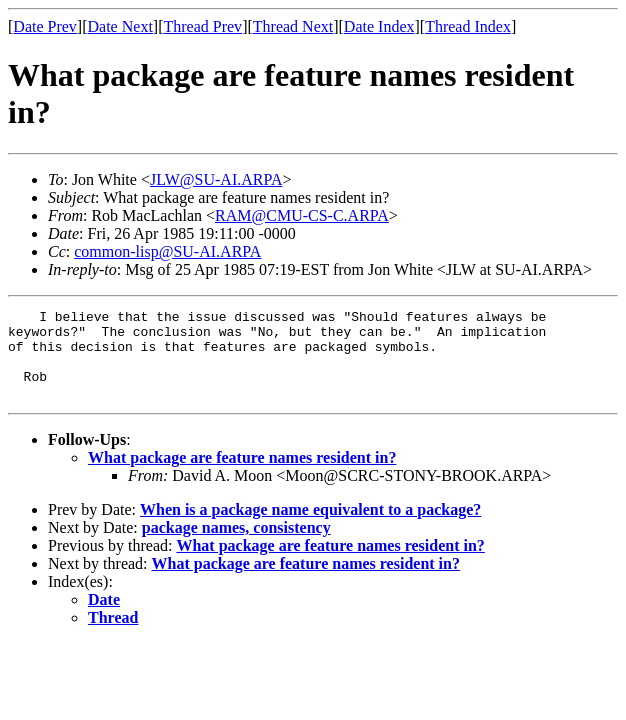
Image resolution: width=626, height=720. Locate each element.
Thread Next (293, 26)
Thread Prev (202, 26)
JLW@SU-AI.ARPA (216, 179)
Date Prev (45, 26)
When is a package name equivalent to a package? (310, 527)
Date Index (379, 26)
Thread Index (468, 26)
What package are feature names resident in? (242, 475)
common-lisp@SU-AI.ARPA (167, 251)
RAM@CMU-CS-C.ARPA (302, 215)
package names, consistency (236, 545)
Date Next (120, 26)
